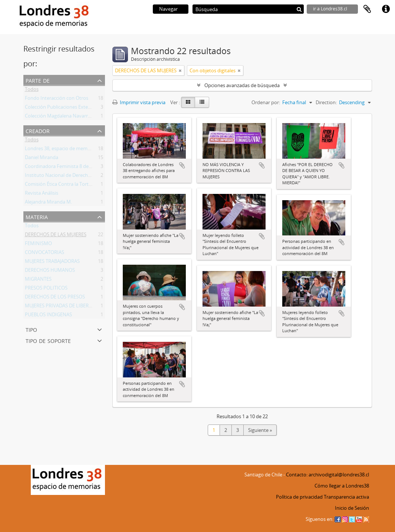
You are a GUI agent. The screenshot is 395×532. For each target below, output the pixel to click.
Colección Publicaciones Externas (61, 108)
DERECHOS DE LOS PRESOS (55, 298)
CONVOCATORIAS (45, 254)
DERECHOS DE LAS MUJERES (56, 236)
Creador (38, 130)
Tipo (31, 329)
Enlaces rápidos (386, 9)
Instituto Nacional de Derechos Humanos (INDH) (79, 176)
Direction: (326, 102)
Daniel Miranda (42, 159)
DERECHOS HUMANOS (50, 271)
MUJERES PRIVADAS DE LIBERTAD (61, 307)
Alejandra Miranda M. (48, 203)
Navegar (168, 9)
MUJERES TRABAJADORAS (52, 262)
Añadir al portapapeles (182, 165)
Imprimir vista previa (139, 102)
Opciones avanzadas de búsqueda (242, 85)
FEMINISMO (38, 245)
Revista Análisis (42, 194)
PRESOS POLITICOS (46, 289)
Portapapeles (367, 9)
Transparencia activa (346, 497)
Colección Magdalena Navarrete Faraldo (69, 117)
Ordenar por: (266, 102)
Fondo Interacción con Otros (57, 99)
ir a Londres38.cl (330, 9)
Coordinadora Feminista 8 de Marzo (64, 168)
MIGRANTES (38, 280)
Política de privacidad (299, 497)
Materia (37, 216)
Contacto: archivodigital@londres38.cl (327, 475)
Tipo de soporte (48, 340)
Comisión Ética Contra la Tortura (60, 185)
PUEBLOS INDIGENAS (48, 316)
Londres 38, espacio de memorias (62, 150)
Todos (32, 90)
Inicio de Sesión (352, 508)
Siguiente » (260, 430)
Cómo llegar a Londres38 (342, 486)
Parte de (38, 80)
